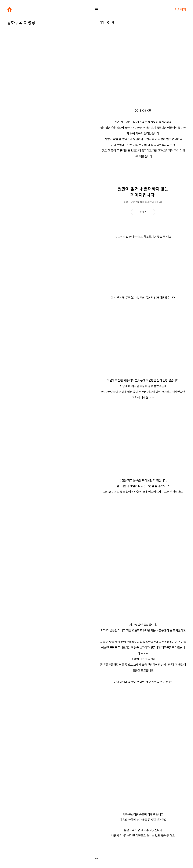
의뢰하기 (180, 10)
